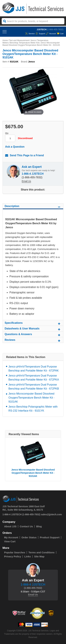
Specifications (33, 323)
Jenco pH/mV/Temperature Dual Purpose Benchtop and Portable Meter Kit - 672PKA (34, 378)
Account (51, 34)
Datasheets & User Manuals (33, 329)
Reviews (33, 340)
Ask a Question (15, 147)
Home (5, 40)
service (30, 34)
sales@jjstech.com (51, 514)
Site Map (39, 556)
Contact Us (26, 526)
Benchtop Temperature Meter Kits (25, 43)
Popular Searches (15, 552)
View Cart (10, 541)
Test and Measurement (19, 40)
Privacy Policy (13, 556)
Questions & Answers (33, 335)
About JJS (10, 526)
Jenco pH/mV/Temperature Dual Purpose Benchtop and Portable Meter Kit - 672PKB (34, 387)
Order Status (29, 537)
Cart (60, 34)
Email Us (26, 181)
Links (28, 556)
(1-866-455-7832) (55, 29)
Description (33, 207)
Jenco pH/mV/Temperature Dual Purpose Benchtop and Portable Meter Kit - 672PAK (34, 369)
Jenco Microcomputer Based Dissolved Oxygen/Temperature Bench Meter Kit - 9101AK (31, 398)
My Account (11, 537)
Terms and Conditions (42, 552)
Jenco (33, 40)
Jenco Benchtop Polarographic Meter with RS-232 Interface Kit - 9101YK (33, 409)
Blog (39, 526)
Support (40, 34)
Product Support (50, 537)
